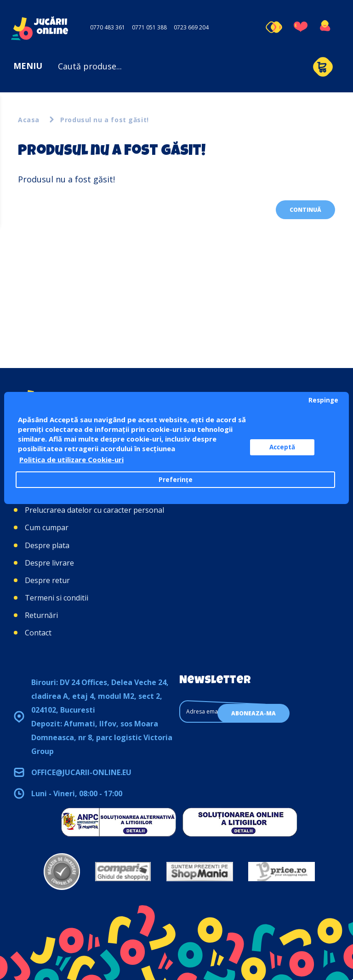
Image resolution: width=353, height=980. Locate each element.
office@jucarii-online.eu (81, 772)
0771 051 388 (149, 27)
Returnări (41, 615)
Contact (38, 633)
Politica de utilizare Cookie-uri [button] (71, 459)
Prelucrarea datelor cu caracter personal (94, 510)
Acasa (29, 120)
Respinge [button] (323, 400)
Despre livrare (49, 563)
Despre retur (47, 580)
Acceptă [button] (282, 447)
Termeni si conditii (57, 598)
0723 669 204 (191, 27)
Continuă (305, 210)
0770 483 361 (108, 27)
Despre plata (47, 545)
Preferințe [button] (176, 480)
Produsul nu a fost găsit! (105, 120)
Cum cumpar (47, 527)
